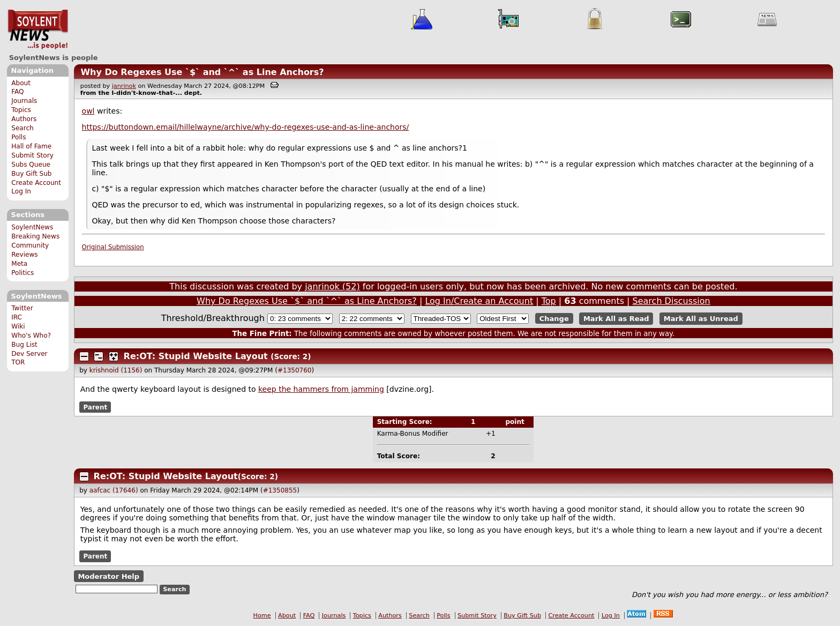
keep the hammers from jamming (321, 389)
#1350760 (295, 370)
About (21, 83)
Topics (21, 110)
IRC (17, 317)
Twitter (22, 308)
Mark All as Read (616, 319)
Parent (95, 407)
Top (549, 301)
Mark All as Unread (701, 319)
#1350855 (280, 490)
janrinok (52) (332, 286)
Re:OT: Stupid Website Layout (196, 356)
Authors (24, 119)
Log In (21, 191)
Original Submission (113, 247)
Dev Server (29, 354)
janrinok (124, 86)
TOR (18, 362)
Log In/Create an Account (479, 301)
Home (262, 616)
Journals (24, 101)
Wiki (18, 326)
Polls (18, 137)
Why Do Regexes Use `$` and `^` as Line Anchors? (202, 72)
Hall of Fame (31, 146)
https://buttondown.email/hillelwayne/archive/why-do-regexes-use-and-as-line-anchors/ (246, 127)
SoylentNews (38, 29)
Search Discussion (672, 301)
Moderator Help (108, 576)
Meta (19, 264)
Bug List (24, 345)
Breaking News (35, 236)
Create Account (36, 183)
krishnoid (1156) (116, 370)
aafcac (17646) (114, 490)
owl (88, 111)
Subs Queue (31, 165)
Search (22, 128)
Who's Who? (31, 336)
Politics (22, 273)
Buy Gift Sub (31, 174)
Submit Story (32, 155)
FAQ (17, 92)
